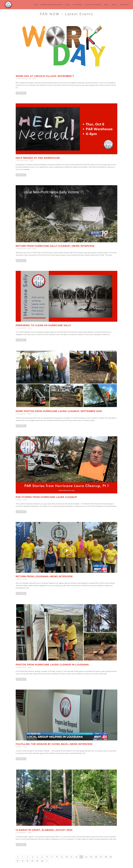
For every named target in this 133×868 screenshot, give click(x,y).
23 (32, 861)
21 (23, 861)
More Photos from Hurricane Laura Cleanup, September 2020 (59, 411)
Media (29, 249)
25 (42, 861)
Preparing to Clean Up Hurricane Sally (43, 325)
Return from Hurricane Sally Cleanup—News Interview (55, 246)
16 (96, 857)
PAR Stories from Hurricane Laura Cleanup (46, 497)
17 (101, 857)
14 (86, 857)
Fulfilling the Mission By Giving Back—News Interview (54, 744)
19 (111, 857)
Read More (21, 93)
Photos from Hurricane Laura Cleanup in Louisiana (52, 665)
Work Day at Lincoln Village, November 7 (45, 76)
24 (37, 861)
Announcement (23, 161)
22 (27, 861)
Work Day (28, 79)
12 (76, 857)
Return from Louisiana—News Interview (44, 576)
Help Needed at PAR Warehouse (38, 158)
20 (18, 861)
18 (106, 857)
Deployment (22, 249)
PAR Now (20, 79)
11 (71, 857)
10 (67, 857)
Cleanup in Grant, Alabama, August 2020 (44, 830)
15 (91, 857)
